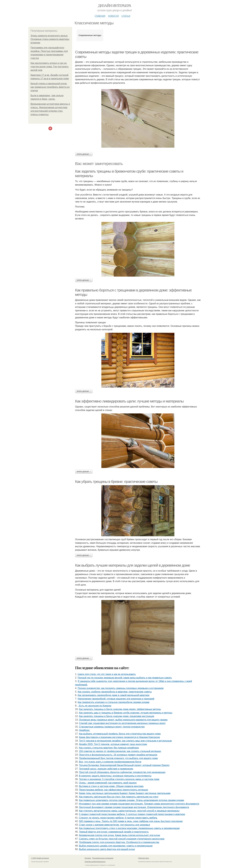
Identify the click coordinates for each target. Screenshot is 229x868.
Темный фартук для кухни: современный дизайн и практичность (114, 832)
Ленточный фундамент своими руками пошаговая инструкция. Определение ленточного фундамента (134, 807)
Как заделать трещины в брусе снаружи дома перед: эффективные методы (120, 709)
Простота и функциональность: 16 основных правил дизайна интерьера (118, 755)
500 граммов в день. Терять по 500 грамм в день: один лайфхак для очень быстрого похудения (131, 821)
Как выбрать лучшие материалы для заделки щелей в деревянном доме (133, 565)
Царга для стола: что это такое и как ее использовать (107, 674)
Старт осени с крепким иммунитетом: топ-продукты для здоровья (114, 825)
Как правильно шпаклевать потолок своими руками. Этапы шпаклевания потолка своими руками (132, 800)
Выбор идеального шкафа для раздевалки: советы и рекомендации (116, 846)
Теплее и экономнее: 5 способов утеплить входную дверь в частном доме (119, 779)
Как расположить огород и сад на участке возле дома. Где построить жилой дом (50, 67)
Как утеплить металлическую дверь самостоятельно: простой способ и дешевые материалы (129, 811)
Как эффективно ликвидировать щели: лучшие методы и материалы (129, 401)
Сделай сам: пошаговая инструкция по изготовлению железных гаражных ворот (122, 723)
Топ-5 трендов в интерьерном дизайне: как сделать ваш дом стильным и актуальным (125, 741)
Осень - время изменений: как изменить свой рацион (108, 783)
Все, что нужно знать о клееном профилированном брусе (110, 762)
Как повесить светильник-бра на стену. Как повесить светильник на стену (119, 797)
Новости (113, 16)
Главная (100, 16)
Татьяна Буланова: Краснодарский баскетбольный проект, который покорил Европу (124, 765)
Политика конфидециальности (95, 862)
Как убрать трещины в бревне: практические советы (116, 482)
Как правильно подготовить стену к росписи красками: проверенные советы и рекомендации (129, 828)
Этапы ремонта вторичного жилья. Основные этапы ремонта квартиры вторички (50, 39)
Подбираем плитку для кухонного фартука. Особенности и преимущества (119, 842)
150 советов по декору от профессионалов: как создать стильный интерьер (120, 751)
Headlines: (85, 730)
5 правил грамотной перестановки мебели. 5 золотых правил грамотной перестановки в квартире (132, 814)
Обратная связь (144, 858)
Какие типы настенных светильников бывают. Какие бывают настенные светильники (125, 793)
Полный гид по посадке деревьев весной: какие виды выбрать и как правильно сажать (125, 678)
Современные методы (90, 35)
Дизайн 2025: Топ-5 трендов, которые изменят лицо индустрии (113, 744)
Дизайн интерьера (114, 6)
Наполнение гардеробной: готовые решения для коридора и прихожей (116, 699)
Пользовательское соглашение (103, 858)
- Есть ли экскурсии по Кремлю (94, 706)
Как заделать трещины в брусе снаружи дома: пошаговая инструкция (117, 716)
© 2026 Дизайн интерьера (40, 858)
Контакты (88, 858)
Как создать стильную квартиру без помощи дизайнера (109, 748)
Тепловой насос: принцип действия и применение (106, 769)
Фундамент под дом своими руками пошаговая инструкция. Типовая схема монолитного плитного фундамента (139, 804)
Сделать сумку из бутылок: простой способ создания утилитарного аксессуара (122, 839)
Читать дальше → (84, 154)
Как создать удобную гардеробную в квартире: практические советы (115, 692)
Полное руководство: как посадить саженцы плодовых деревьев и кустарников (121, 688)
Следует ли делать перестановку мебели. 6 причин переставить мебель (118, 818)
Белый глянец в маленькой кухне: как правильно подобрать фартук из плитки (50, 87)
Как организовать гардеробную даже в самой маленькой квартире (114, 695)
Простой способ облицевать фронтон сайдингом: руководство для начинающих (122, 772)
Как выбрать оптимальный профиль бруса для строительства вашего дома (120, 734)
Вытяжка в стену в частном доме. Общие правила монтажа (111, 786)
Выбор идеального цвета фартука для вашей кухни (107, 849)
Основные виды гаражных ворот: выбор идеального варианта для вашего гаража (123, 720)
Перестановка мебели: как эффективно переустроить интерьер (114, 790)
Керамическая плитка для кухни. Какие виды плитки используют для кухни (120, 835)
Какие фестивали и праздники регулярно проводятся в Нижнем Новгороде (119, 737)
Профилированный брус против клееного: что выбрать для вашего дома (118, 758)
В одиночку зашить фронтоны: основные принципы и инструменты (115, 776)
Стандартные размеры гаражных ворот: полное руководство (112, 727)
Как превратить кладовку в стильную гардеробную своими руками (114, 702)
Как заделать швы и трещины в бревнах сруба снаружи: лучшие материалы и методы (126, 713)
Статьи (126, 16)
